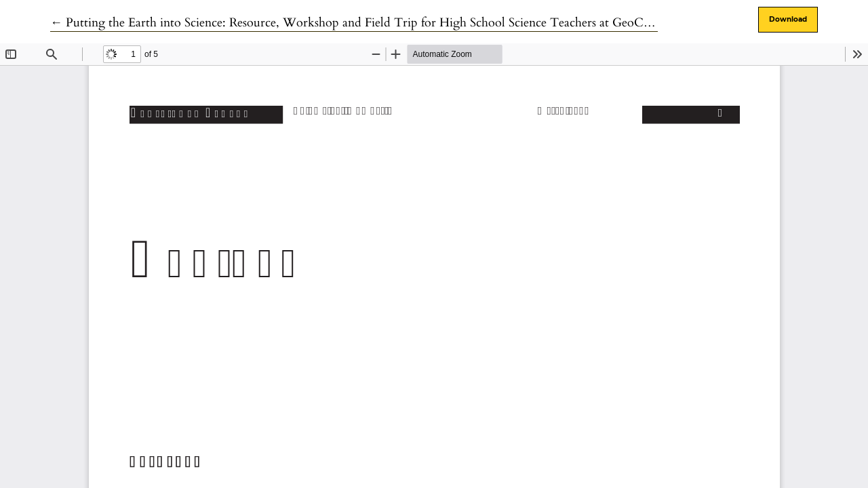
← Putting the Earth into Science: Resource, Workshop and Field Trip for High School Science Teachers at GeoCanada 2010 (376, 23)
